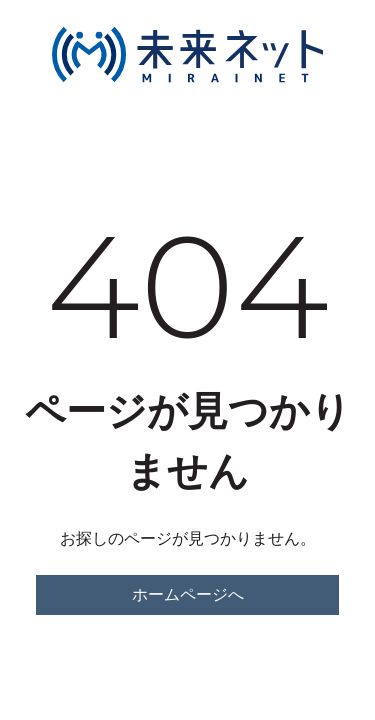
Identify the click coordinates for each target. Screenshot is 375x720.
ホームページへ (188, 594)
